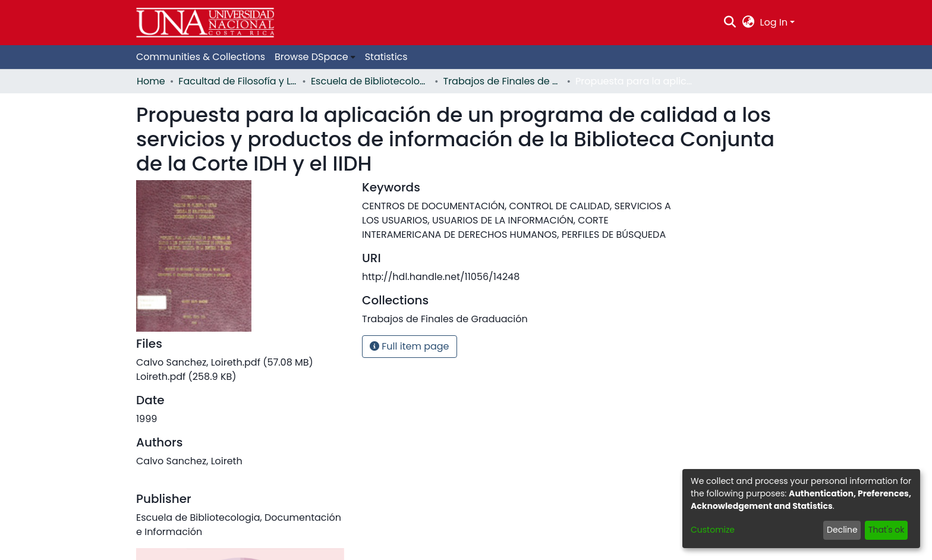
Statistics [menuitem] (386, 57)
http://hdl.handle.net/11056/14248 (441, 277)
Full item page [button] (410, 346)
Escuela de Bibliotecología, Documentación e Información (370, 81)
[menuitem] (748, 23)
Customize (713, 530)
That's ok (887, 530)
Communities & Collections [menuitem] (201, 57)
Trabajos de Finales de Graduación (503, 81)
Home (151, 81)
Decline (842, 530)
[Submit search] (730, 23)
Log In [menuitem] (774, 22)
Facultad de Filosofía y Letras (238, 81)
